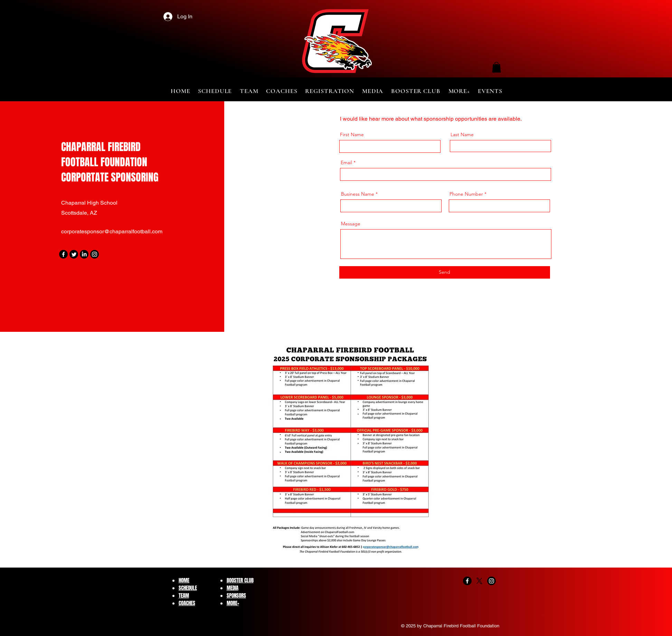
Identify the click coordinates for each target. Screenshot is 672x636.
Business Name (358, 194)
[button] (496, 67)
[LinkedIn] (84, 254)
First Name (352, 134)
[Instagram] (94, 254)
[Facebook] (63, 254)
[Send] (445, 272)
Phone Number (466, 194)
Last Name (462, 134)
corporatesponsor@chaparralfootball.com (112, 231)
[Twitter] (74, 254)
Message (351, 224)
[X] (479, 581)
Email (346, 162)
